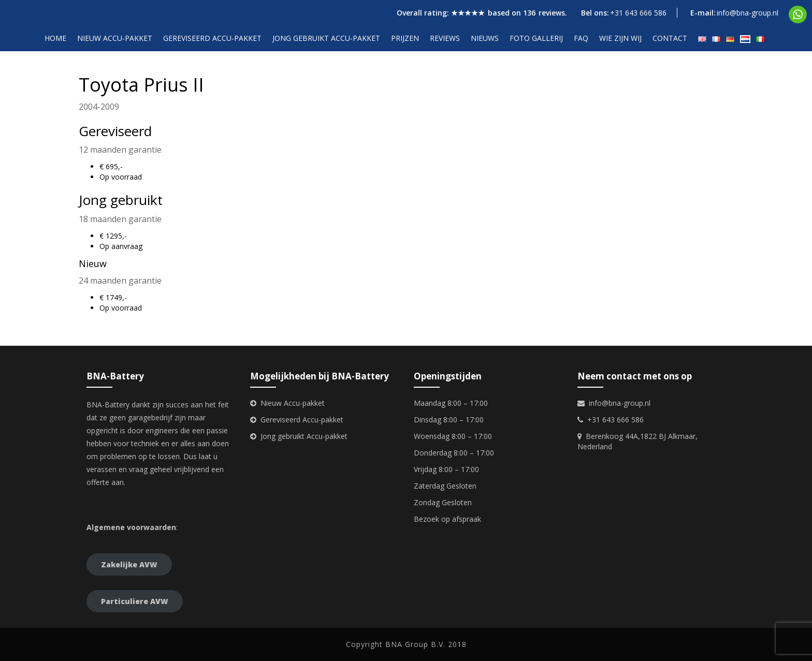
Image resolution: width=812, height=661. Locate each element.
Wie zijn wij (620, 38)
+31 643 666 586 (638, 13)
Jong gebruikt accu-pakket (326, 38)
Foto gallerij (536, 38)
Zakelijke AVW (129, 564)
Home (55, 38)
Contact (670, 38)
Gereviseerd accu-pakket (212, 38)
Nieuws (485, 38)
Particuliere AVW (135, 601)
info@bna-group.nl (748, 13)
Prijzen (405, 38)
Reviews (445, 38)
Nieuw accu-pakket (115, 38)
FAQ (581, 38)
